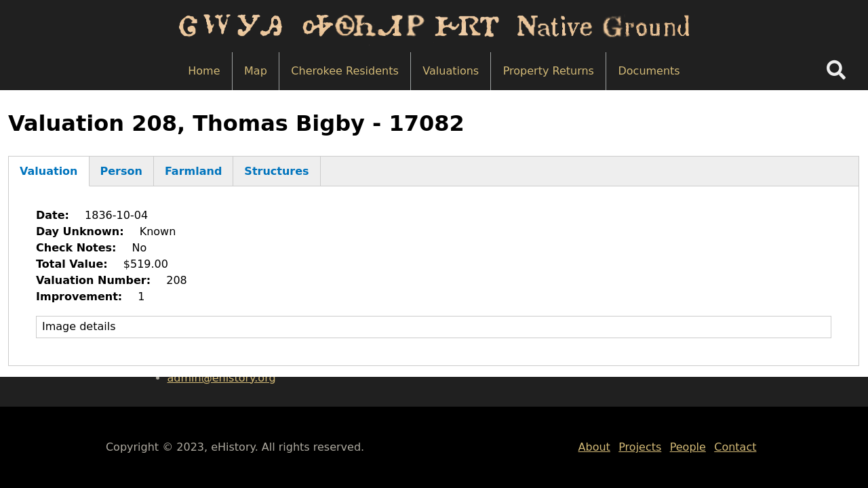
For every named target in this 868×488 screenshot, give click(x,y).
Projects (640, 447)
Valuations (451, 71)
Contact (735, 447)
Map (256, 71)
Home (204, 71)
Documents (649, 71)
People (688, 447)
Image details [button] (79, 326)
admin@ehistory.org (222, 378)
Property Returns (549, 71)
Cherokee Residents (344, 71)
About (594, 447)
